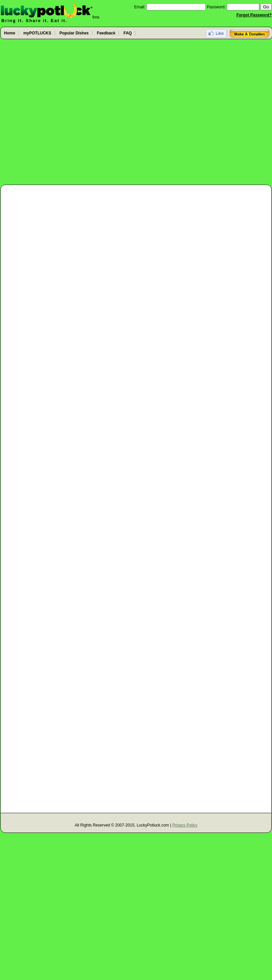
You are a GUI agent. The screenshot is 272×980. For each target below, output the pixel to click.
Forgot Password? (254, 15)
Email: (140, 7)
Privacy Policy (185, 825)
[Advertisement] (72, 112)
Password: (216, 7)
